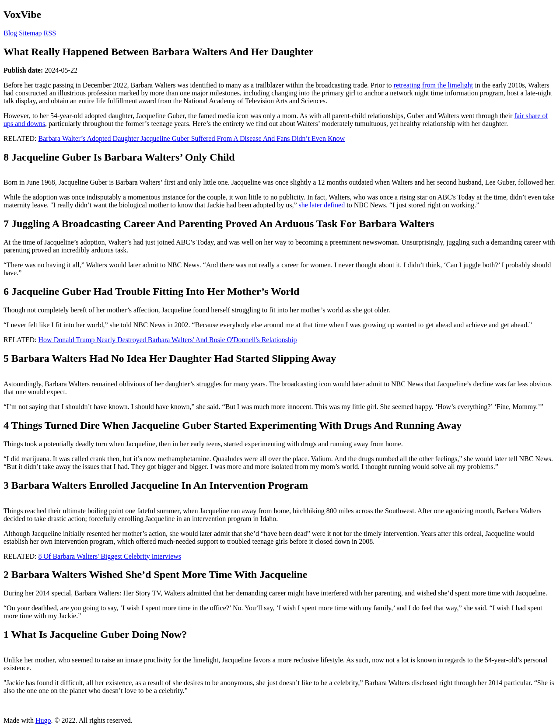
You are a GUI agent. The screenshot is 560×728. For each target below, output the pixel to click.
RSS (50, 33)
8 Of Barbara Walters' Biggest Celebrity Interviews (110, 556)
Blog (10, 33)
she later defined (322, 205)
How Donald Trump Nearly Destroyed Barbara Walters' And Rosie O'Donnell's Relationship (168, 340)
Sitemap (30, 33)
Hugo (43, 720)
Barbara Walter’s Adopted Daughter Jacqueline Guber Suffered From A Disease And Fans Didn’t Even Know (192, 138)
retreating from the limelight (433, 85)
